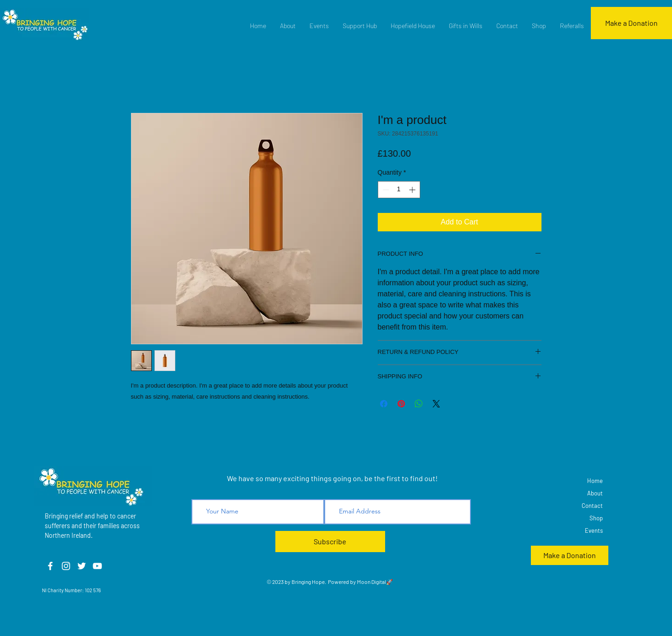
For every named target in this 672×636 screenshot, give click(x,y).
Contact (592, 506)
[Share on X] (436, 404)
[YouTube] (97, 566)
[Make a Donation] (631, 23)
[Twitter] (82, 566)
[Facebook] (50, 566)
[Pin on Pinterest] (401, 404)
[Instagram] (66, 566)
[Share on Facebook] (384, 404)
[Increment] (413, 190)
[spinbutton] (399, 190)
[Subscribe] (330, 542)
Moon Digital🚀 (375, 582)
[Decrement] (385, 190)
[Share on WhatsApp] (419, 404)
